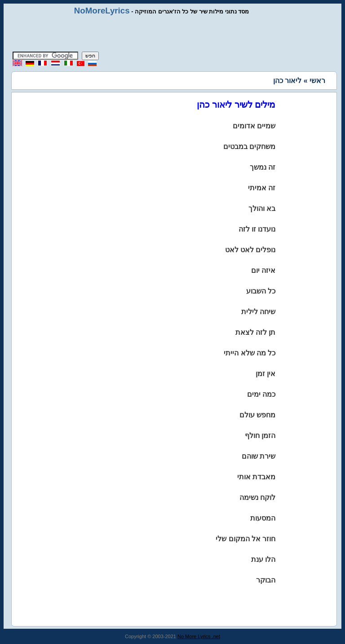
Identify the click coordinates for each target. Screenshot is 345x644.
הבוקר (266, 580)
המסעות (263, 518)
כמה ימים (261, 394)
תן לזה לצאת (256, 332)
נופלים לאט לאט (250, 250)
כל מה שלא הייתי (250, 353)
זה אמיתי (262, 188)
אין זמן (265, 374)
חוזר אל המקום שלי (245, 539)
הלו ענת (263, 559)
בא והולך (262, 208)
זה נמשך (263, 167)
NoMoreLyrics (102, 11)
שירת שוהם (259, 456)
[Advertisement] (172, 34)
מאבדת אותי (256, 477)
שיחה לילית (258, 312)
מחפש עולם (257, 415)
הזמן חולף (260, 436)
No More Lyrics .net (199, 636)
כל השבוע (261, 291)
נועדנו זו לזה (257, 229)
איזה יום (263, 270)
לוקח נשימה (257, 497)
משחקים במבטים (249, 147)
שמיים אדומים (254, 126)
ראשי (317, 81)
